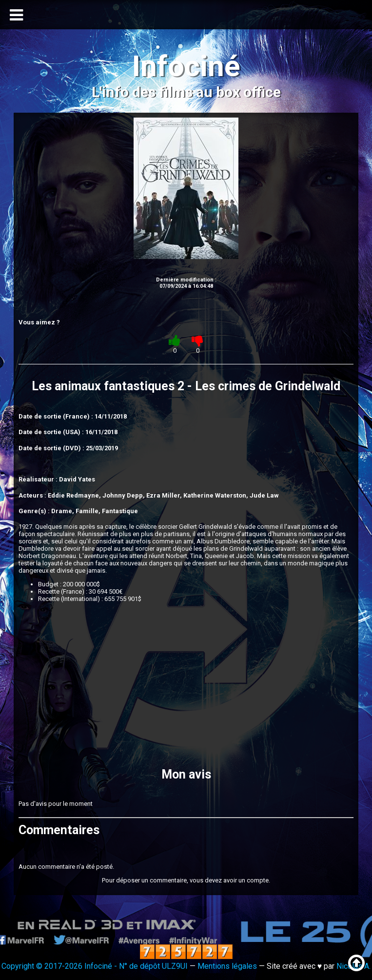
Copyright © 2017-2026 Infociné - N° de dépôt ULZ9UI (95, 966)
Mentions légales (227, 966)
